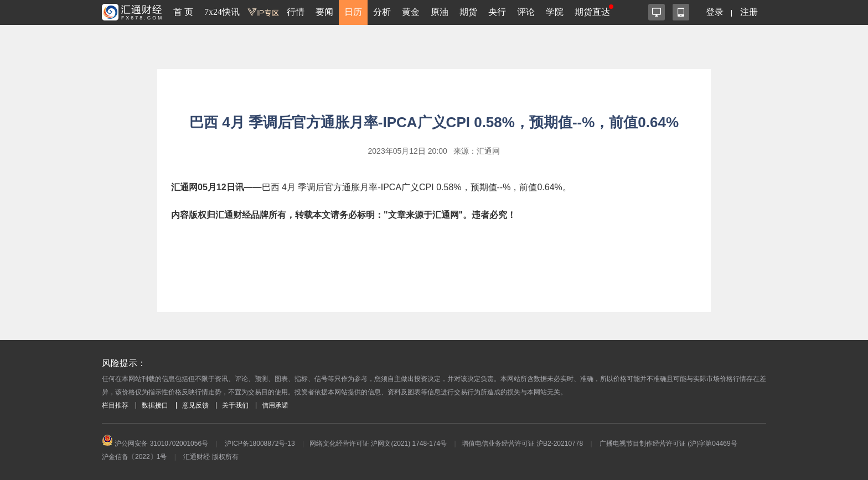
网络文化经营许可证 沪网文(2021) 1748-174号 (378, 444)
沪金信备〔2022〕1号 (134, 457)
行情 (296, 12)
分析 (382, 12)
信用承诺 (275, 405)
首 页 (183, 12)
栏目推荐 (115, 405)
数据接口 (155, 405)
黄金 (411, 12)
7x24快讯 (222, 12)
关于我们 (235, 405)
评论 (526, 12)
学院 (555, 12)
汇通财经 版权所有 (211, 457)
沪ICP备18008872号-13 (260, 444)
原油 (440, 12)
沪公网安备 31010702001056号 (155, 444)
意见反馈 (195, 405)
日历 (353, 12)
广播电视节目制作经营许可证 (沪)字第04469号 (668, 444)
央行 (497, 12)
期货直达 (592, 12)
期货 (468, 12)
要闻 (324, 12)
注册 (749, 12)
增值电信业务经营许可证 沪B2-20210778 (522, 444)
